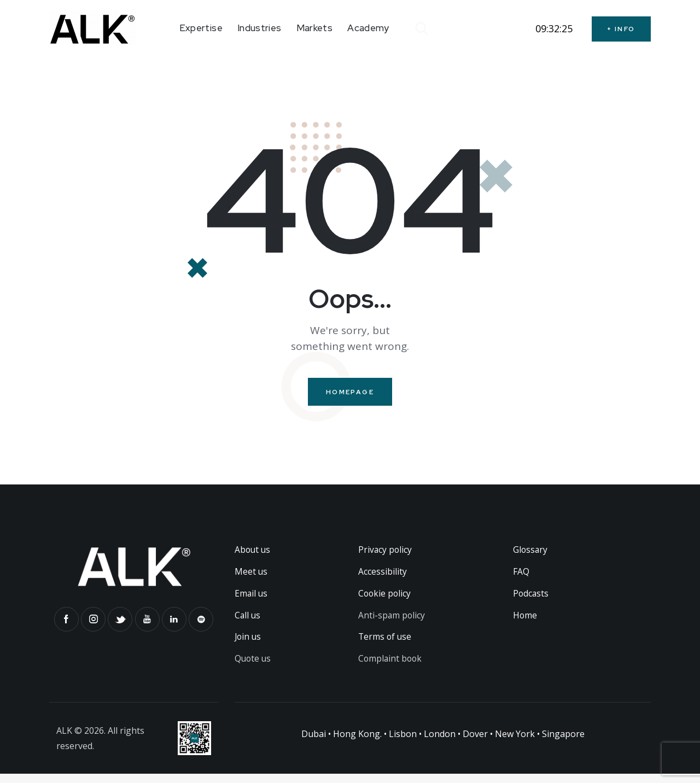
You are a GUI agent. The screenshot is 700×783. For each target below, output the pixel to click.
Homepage (350, 393)
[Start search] (421, 29)
